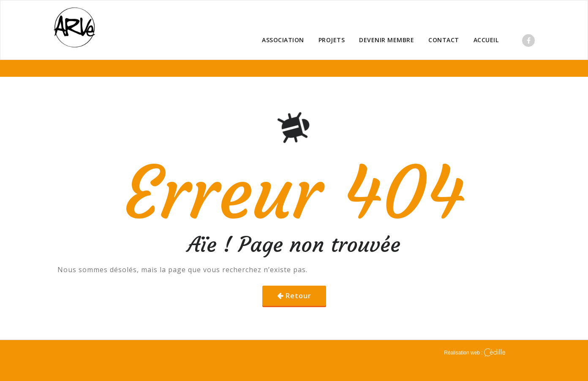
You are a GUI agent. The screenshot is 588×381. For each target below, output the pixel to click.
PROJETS (332, 40)
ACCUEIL (486, 40)
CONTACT (444, 40)
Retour (298, 296)
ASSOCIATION (283, 40)
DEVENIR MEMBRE (387, 40)
